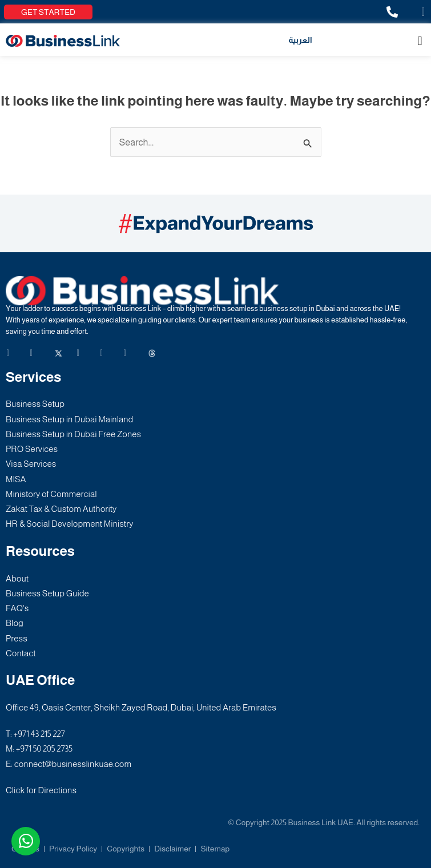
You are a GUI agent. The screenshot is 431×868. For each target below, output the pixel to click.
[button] (420, 41)
